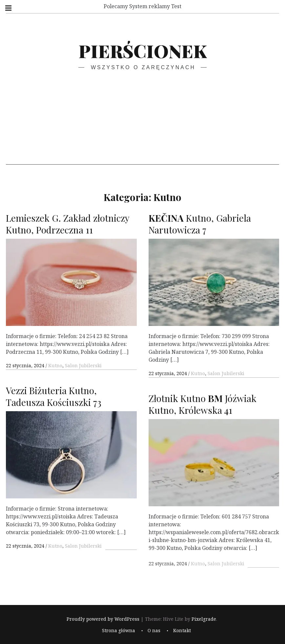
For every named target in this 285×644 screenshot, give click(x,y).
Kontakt (182, 630)
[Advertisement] (142, 119)
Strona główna (119, 630)
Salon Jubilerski (83, 365)
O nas (154, 630)
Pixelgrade (204, 619)
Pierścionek (142, 51)
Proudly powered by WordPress (103, 619)
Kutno (55, 365)
